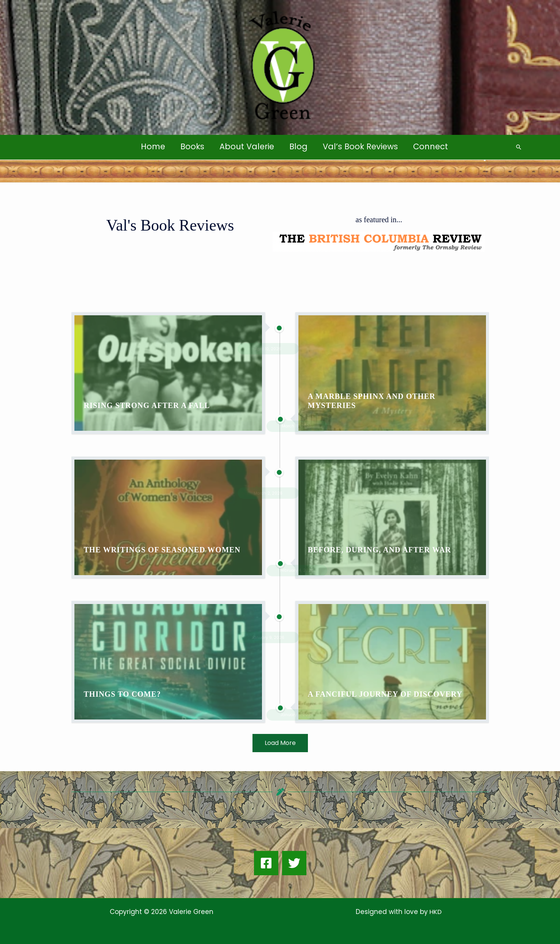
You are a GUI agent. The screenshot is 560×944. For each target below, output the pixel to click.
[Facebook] (266, 863)
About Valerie (246, 146)
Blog (299, 146)
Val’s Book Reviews (361, 146)
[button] (519, 147)
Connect (432, 146)
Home (151, 146)
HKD (435, 912)
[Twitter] (294, 863)
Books (191, 146)
